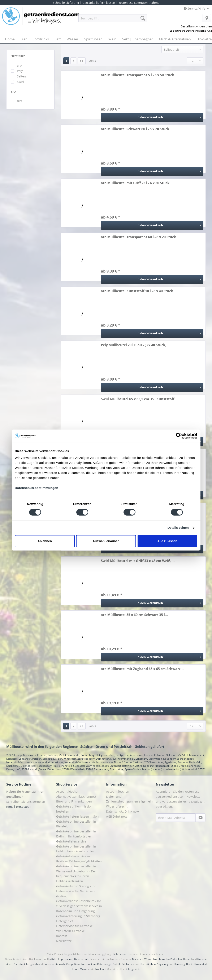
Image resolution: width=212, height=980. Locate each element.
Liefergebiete (133, 969)
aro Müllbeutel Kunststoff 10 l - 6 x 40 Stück (137, 291)
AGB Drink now (117, 816)
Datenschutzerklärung (199, 31)
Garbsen (48, 964)
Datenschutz (82, 959)
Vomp (69, 964)
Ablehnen (45, 541)
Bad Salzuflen (174, 959)
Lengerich (32, 964)
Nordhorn (159, 959)
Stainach (60, 964)
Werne (148, 959)
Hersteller (18, 56)
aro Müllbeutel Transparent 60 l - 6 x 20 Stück (138, 237)
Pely (20, 71)
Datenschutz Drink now (122, 811)
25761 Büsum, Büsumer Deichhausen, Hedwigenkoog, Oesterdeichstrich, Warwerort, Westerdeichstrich (106, 771)
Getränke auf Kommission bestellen (74, 809)
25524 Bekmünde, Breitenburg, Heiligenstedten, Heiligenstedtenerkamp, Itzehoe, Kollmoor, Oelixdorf (118, 755)
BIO (13, 92)
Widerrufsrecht (117, 806)
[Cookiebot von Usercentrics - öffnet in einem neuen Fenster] (179, 436)
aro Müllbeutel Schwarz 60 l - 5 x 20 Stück (135, 129)
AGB (53, 959)
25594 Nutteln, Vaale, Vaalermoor (41, 769)
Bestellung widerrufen (196, 26)
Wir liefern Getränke (70, 931)
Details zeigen (178, 528)
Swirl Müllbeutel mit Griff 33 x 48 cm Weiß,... (138, 561)
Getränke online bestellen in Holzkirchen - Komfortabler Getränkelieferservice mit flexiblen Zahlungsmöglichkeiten (79, 854)
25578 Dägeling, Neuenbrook (152, 766)
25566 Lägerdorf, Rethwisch (118, 766)
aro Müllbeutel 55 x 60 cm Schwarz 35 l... (134, 615)
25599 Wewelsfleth (73, 769)
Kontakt (62, 936)
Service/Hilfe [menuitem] (195, 8)
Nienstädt (19, 964)
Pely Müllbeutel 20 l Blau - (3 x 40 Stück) (134, 345)
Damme (202, 959)
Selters (22, 76)
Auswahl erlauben (106, 541)
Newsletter (64, 941)
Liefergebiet (65, 921)
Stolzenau (128, 964)
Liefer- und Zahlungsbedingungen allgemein (129, 799)
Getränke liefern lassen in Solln (78, 816)
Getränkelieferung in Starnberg (78, 916)
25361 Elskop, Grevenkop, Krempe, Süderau (32, 755)
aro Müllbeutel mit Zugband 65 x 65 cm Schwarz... (142, 669)
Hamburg (179, 964)
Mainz (83, 969)
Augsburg (163, 964)
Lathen (8, 964)
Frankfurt (100, 969)
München (138, 959)
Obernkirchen (148, 964)
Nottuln (117, 964)
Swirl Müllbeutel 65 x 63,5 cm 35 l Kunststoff (138, 399)
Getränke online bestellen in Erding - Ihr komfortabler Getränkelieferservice (76, 836)
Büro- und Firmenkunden (74, 801)
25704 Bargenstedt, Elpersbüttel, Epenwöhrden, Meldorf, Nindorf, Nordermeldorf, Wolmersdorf (141, 769)
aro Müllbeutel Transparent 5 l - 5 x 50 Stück (137, 75)
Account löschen (68, 792)
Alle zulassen (167, 541)
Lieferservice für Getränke (74, 926)
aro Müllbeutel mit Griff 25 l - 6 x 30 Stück (135, 183)
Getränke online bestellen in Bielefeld (76, 824)
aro (19, 65)
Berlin (190, 964)
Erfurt (75, 969)
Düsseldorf (201, 964)
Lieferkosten (120, 954)
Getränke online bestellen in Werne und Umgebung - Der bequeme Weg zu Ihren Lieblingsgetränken (76, 874)
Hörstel (187, 959)
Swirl (20, 82)
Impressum (65, 959)
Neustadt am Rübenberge (96, 964)
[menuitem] (113, 20)
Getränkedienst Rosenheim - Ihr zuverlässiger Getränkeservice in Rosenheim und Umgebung (79, 906)
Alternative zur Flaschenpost (76, 797)
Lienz (77, 964)
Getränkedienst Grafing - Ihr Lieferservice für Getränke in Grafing (76, 891)
